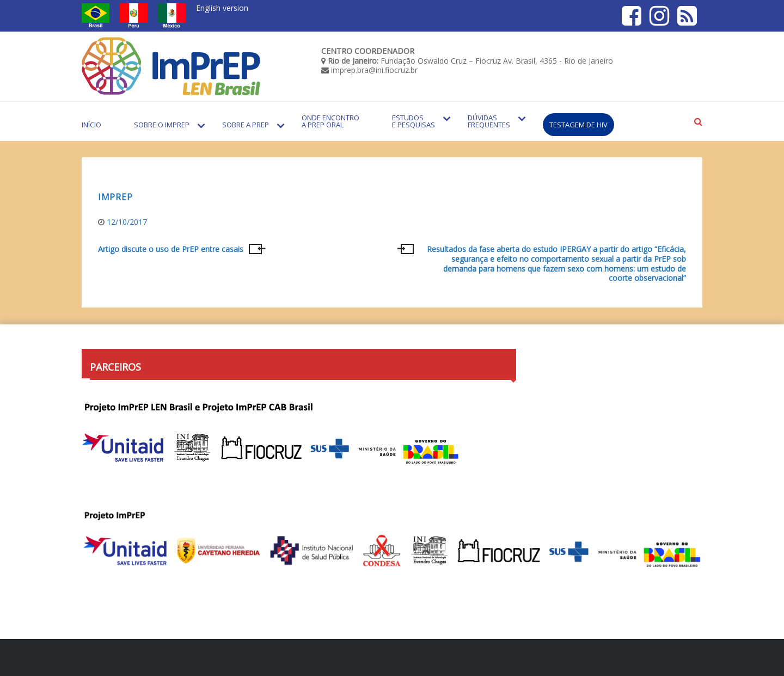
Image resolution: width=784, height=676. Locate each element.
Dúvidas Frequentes (489, 121)
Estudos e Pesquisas (414, 121)
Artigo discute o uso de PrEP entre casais (171, 249)
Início (91, 125)
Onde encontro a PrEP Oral (330, 121)
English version (222, 8)
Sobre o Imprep (162, 125)
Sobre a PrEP (246, 125)
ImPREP (115, 197)
